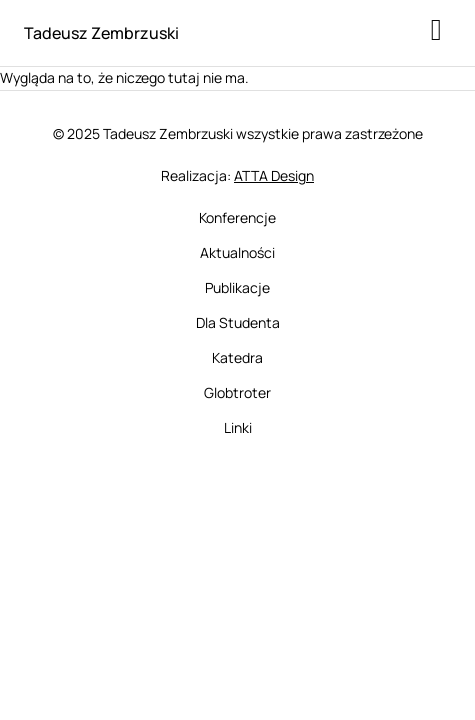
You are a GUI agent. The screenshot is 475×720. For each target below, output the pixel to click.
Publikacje (237, 287)
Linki (238, 427)
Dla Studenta (238, 322)
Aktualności (237, 252)
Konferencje (237, 217)
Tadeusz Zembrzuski (101, 33)
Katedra (237, 357)
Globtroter (237, 392)
